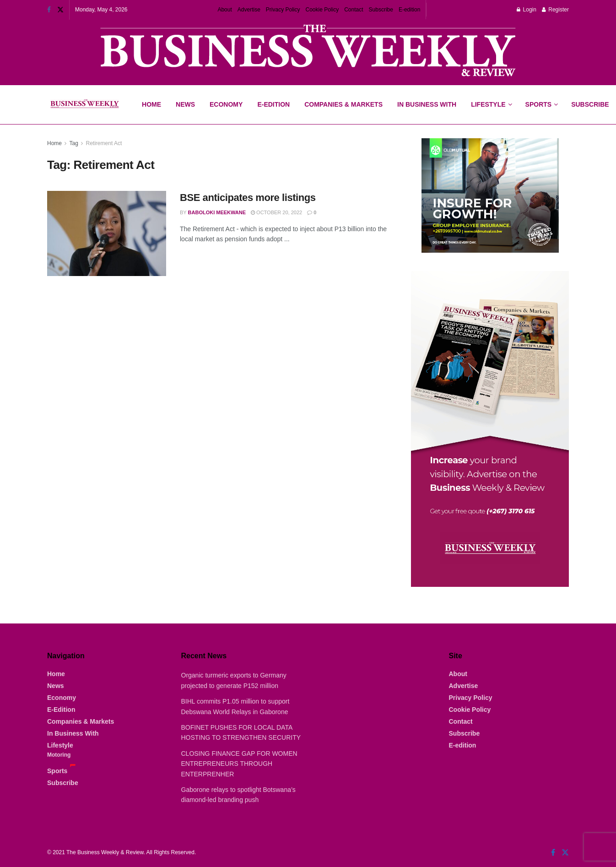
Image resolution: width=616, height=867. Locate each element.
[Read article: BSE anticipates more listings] (107, 233)
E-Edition (273, 104)
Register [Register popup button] (555, 10)
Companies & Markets (343, 104)
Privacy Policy (283, 10)
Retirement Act (104, 143)
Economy (226, 104)
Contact (354, 10)
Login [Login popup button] (527, 10)
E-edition (409, 10)
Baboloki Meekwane (217, 212)
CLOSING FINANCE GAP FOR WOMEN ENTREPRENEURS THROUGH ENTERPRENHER (239, 764)
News (185, 104)
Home (151, 104)
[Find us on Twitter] (565, 853)
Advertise (249, 10)
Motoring (59, 755)
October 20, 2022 (276, 212)
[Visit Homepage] (84, 105)
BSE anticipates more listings (248, 198)
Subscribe (381, 10)
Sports (541, 97)
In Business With (427, 104)
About (224, 10)
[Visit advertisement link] (308, 51)
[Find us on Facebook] (553, 853)
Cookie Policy (322, 10)
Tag (73, 143)
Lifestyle (488, 104)
